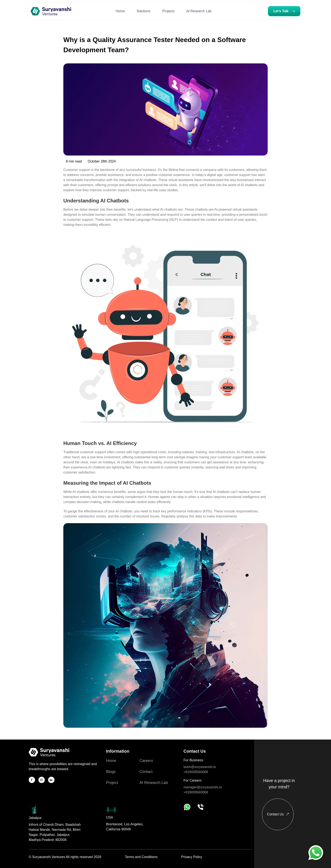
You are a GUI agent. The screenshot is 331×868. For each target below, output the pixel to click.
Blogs (111, 772)
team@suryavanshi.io (200, 767)
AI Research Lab (154, 783)
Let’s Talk (284, 11)
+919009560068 (196, 772)
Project (112, 783)
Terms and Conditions (141, 857)
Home (111, 761)
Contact (146, 772)
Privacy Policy (192, 857)
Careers (146, 761)
